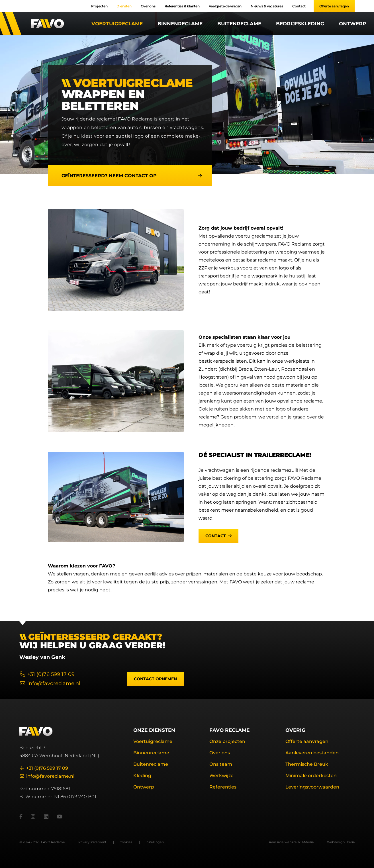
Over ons (148, 6)
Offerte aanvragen (334, 6)
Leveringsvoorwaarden (312, 787)
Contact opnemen (155, 679)
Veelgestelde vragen (225, 6)
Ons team (221, 764)
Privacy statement (92, 842)
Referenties (223, 787)
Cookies (126, 842)
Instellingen (155, 842)
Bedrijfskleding (300, 24)
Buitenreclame (239, 24)
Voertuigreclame (117, 24)
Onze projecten (227, 741)
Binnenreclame (180, 24)
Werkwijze (221, 776)
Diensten (124, 6)
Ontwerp (352, 24)
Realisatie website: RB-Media (291, 842)
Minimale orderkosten (311, 776)
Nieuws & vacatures (267, 6)
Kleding (142, 776)
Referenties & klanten (182, 6)
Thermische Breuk (307, 764)
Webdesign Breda (341, 842)
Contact (299, 6)
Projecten (99, 6)
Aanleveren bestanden (312, 753)
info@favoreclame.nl (50, 683)
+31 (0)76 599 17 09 (47, 674)
